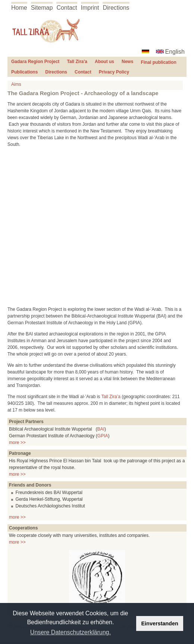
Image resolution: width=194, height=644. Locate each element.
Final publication (158, 62)
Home (19, 8)
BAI (101, 429)
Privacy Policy (114, 72)
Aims (16, 84)
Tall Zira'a (77, 62)
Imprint (90, 8)
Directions (116, 8)
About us (104, 62)
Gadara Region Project (35, 62)
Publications (24, 72)
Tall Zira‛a (111, 397)
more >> (17, 443)
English (175, 52)
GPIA (103, 436)
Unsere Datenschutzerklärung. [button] (71, 632)
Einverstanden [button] (160, 623)
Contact (67, 8)
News (127, 62)
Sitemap (42, 8)
